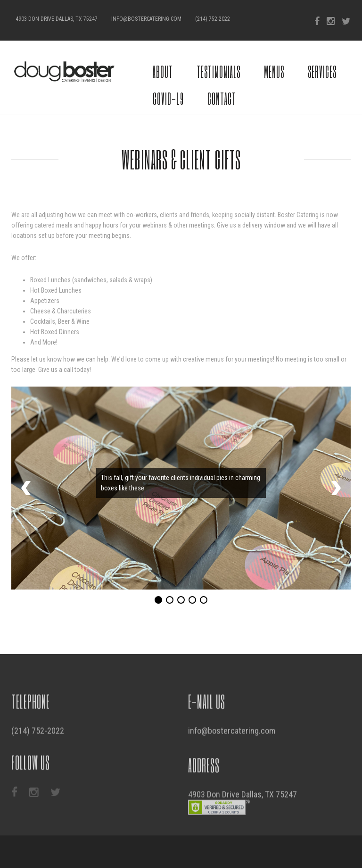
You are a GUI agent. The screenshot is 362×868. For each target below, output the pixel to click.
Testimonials (218, 72)
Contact (222, 98)
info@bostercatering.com (146, 19)
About (163, 72)
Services (322, 72)
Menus (274, 72)
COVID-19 (168, 98)
